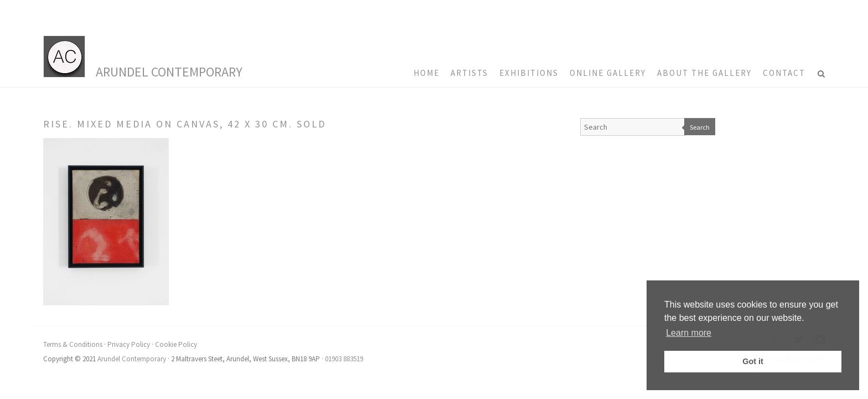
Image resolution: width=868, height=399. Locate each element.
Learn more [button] (689, 333)
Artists (469, 73)
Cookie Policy (176, 344)
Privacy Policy (129, 344)
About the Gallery (704, 73)
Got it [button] (753, 361)
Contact (784, 73)
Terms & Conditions (73, 344)
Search (700, 127)
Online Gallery (608, 73)
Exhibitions (529, 73)
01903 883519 (344, 359)
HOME (427, 73)
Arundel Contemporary (169, 72)
